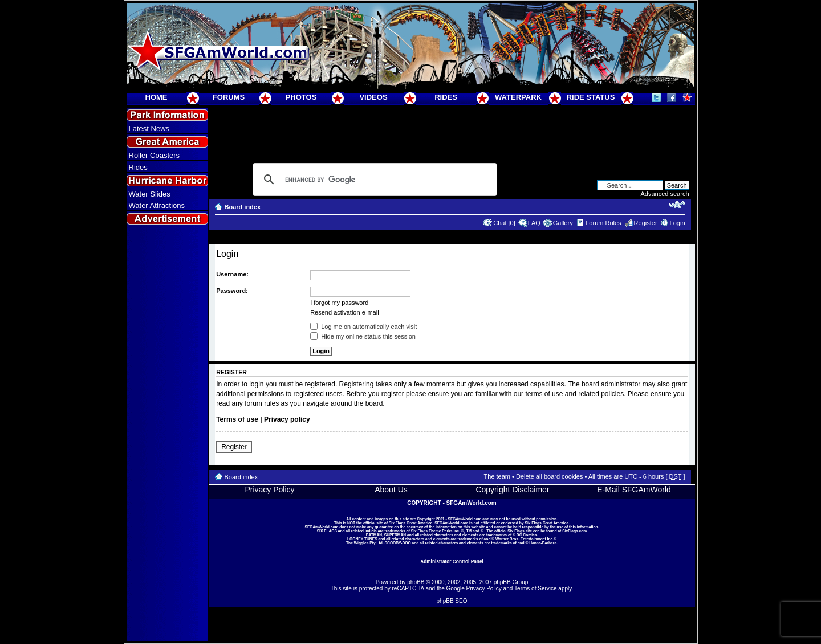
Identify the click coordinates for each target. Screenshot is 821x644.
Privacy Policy (269, 490)
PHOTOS (301, 97)
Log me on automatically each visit (363, 327)
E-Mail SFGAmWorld (634, 490)
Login (678, 223)
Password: (232, 291)
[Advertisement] (167, 434)
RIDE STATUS (591, 97)
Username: (232, 274)
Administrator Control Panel (452, 561)
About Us (391, 490)
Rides (138, 167)
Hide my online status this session (363, 336)
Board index (243, 207)
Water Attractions (157, 205)
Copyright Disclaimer (512, 490)
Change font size (677, 205)
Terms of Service (535, 588)
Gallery (563, 223)
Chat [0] (504, 223)
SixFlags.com (574, 531)
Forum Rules (603, 223)
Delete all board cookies (549, 476)
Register (646, 223)
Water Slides (150, 194)
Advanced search (665, 194)
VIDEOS (373, 97)
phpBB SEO (452, 601)
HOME (157, 97)
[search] (373, 180)
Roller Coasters (155, 155)
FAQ (534, 223)
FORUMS (229, 97)
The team (497, 476)
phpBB (416, 582)
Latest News (149, 129)
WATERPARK (518, 97)
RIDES (446, 97)
